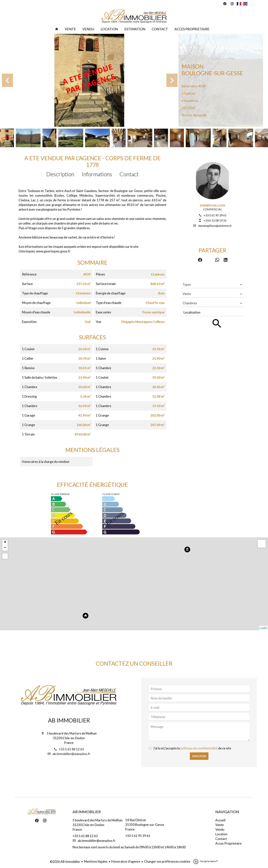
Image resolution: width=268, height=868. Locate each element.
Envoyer (199, 756)
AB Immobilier (69, 720)
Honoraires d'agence (126, 861)
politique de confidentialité (199, 748)
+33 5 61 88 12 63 (71, 749)
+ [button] (5, 542)
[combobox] (212, 285)
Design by (209, 861)
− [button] (5, 548)
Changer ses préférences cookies (167, 861)
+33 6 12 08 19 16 (215, 220)
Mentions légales (96, 861)
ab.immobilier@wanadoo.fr (71, 754)
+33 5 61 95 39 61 (215, 215)
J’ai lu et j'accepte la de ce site (192, 748)
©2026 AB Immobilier (65, 862)
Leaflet (264, 628)
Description (60, 174)
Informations (97, 174)
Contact (129, 174)
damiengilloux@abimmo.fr (215, 226)
